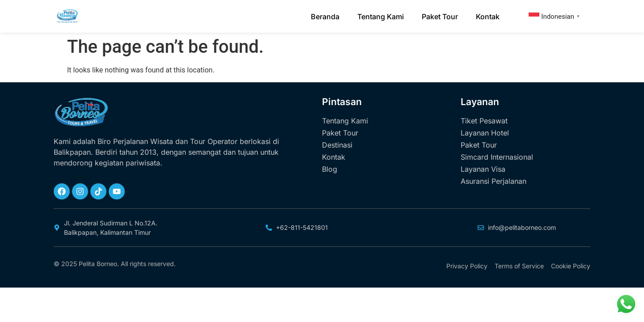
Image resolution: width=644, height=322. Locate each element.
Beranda (325, 17)
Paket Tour (440, 17)
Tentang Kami (381, 17)
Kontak (488, 17)
